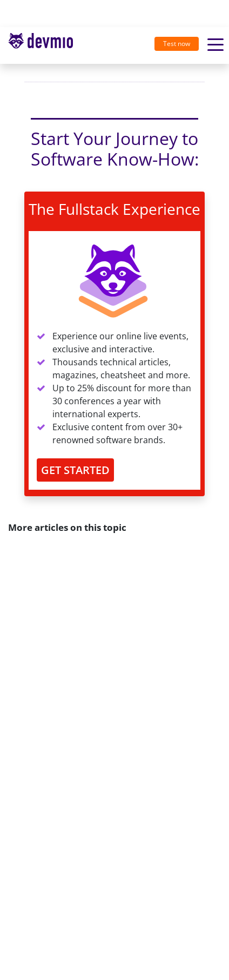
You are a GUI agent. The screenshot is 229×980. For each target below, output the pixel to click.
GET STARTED (75, 470)
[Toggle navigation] (45, 45)
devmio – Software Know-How (41, 45)
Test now (177, 44)
